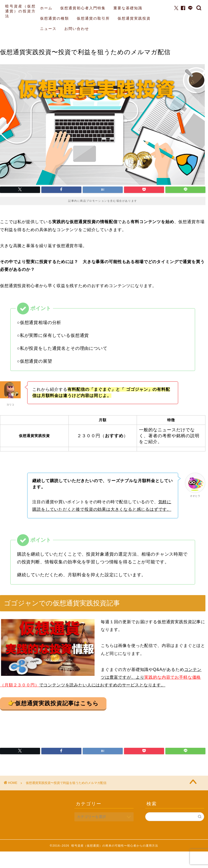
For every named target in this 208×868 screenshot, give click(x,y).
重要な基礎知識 (128, 8)
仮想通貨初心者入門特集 (83, 8)
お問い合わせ (77, 29)
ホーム (46, 8)
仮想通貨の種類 (55, 18)
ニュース (48, 29)
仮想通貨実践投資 (134, 18)
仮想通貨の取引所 (93, 18)
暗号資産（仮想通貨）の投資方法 (21, 11)
